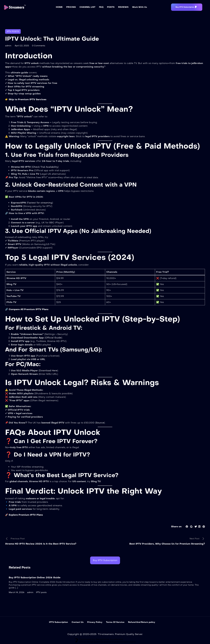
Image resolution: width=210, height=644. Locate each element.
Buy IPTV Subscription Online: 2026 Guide (35, 577)
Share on (176, 526)
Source (100, 423)
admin (8, 46)
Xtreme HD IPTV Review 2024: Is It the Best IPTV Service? (41, 544)
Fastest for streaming (40, 203)
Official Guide (53, 338)
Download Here (48, 370)
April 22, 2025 (22, 46)
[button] (187, 7)
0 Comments (39, 46)
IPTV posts (13, 31)
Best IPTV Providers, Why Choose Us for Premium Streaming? (167, 544)
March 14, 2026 (17, 592)
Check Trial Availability (45, 167)
